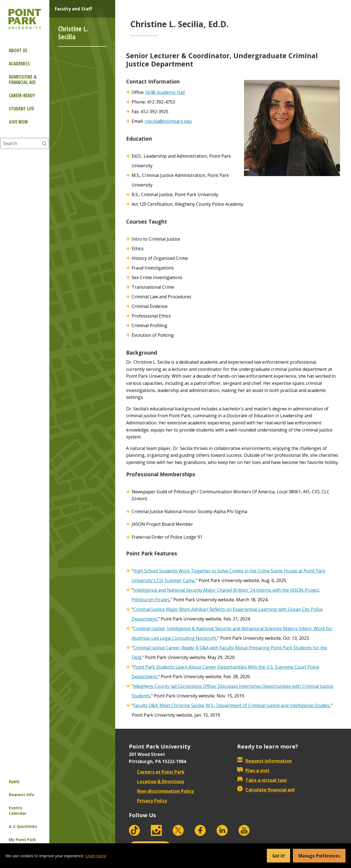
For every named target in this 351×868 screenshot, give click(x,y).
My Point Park (22, 840)
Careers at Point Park (157, 772)
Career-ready (22, 95)
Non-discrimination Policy (161, 791)
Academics (19, 64)
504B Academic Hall (165, 92)
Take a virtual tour (262, 780)
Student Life (21, 109)
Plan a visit (253, 770)
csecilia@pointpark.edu (168, 121)
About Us (18, 50)
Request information (264, 761)
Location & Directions (157, 781)
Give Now (18, 122)
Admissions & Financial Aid (23, 80)
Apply (14, 781)
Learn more (96, 856)
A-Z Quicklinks (23, 826)
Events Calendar (18, 810)
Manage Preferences (319, 856)
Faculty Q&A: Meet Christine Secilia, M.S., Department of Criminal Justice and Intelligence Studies (231, 705)
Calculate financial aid (266, 790)
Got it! (278, 856)
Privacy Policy (148, 801)
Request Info (22, 795)
